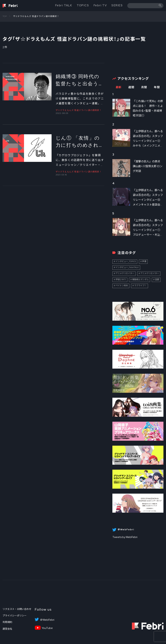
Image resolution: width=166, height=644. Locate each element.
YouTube (47, 628)
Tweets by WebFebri (125, 537)
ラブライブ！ (140, 286)
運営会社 (7, 629)
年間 (157, 87)
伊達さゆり (121, 280)
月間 (144, 87)
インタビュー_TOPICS (126, 261)
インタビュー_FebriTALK (127, 267)
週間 (131, 87)
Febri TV (100, 5)
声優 (144, 261)
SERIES (117, 5)
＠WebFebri (47, 620)
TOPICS (83, 5)
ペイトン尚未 (122, 286)
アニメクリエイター (125, 273)
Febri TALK (64, 5)
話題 (157, 280)
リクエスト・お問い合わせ (17, 609)
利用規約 (7, 622)
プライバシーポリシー (15, 616)
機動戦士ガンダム (140, 280)
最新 (119, 87)
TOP (5, 16)
